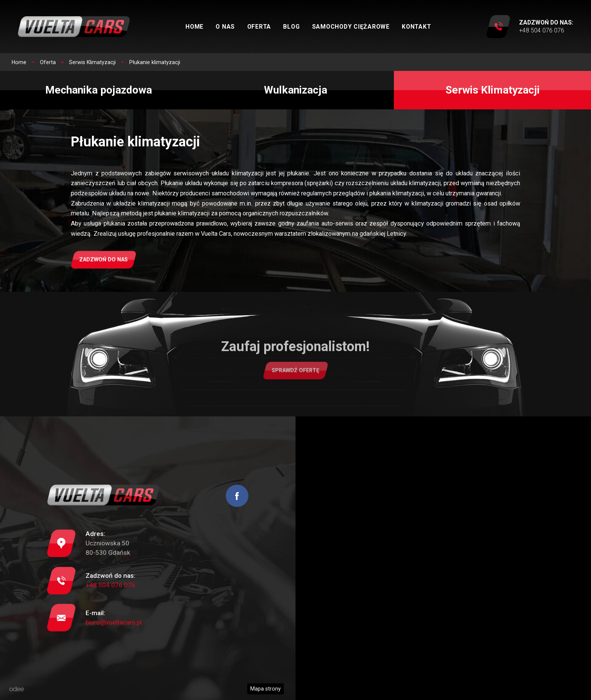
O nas (225, 27)
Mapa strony (266, 689)
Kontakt (416, 27)
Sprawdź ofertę (295, 375)
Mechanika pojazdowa (99, 90)
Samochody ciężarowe (351, 27)
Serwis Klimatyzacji (493, 90)
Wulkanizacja (295, 90)
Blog (291, 27)
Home (194, 27)
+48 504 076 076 (110, 585)
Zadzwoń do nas (103, 259)
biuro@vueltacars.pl (114, 622)
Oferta (259, 27)
